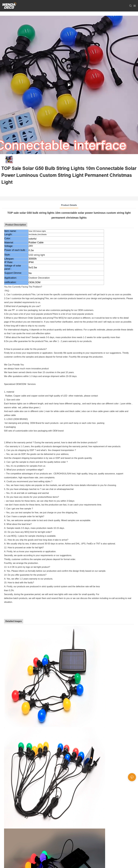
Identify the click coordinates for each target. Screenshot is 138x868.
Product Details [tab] (69, 205)
